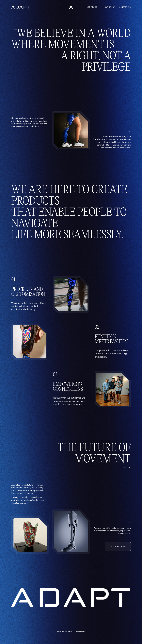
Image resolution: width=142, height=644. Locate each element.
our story (110, 7)
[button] (93, 7)
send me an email (65, 632)
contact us (125, 7)
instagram (81, 632)
